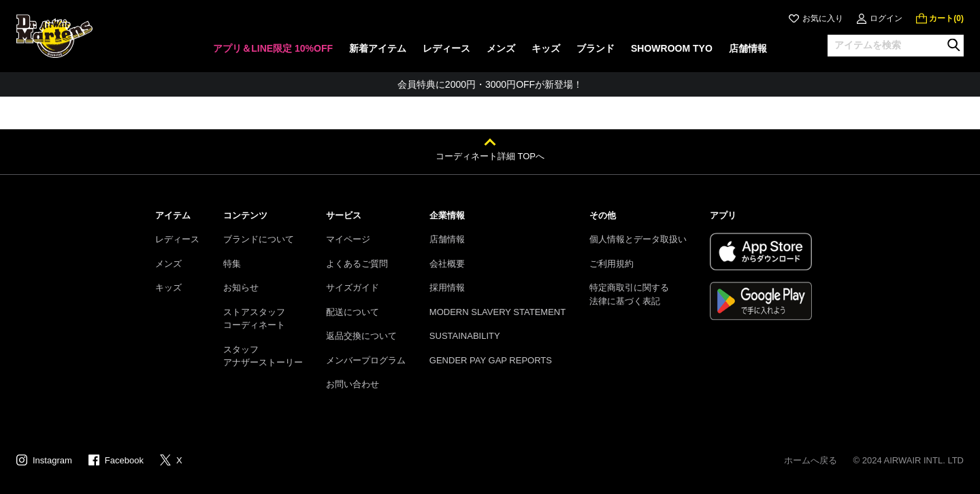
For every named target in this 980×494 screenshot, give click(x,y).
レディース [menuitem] (446, 48)
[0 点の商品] (940, 18)
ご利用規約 (611, 264)
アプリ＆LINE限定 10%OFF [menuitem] (273, 48)
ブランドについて (259, 239)
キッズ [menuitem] (546, 48)
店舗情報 (447, 239)
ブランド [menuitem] (595, 48)
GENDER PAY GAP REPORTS (491, 360)
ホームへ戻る (811, 460)
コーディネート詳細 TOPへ (490, 156)
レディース (177, 239)
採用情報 (447, 287)
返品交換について (361, 336)
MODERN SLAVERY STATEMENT (497, 312)
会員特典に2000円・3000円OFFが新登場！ (490, 84)
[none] (273, 53)
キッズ (168, 287)
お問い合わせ (353, 384)
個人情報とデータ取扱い (638, 239)
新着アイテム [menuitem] (378, 48)
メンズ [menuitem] (501, 48)
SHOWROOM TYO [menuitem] (672, 48)
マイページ (348, 239)
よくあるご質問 (357, 264)
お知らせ (241, 287)
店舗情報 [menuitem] (748, 48)
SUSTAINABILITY (465, 336)
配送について (353, 312)
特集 (232, 264)
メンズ (168, 264)
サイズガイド (353, 287)
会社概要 (447, 264)
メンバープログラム (366, 360)
